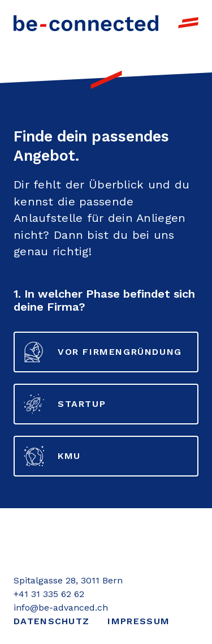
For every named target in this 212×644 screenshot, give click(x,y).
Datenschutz (51, 621)
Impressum (139, 621)
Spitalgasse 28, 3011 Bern (68, 580)
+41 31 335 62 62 (49, 594)
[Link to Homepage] (86, 23)
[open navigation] (188, 23)
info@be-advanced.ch (61, 607)
